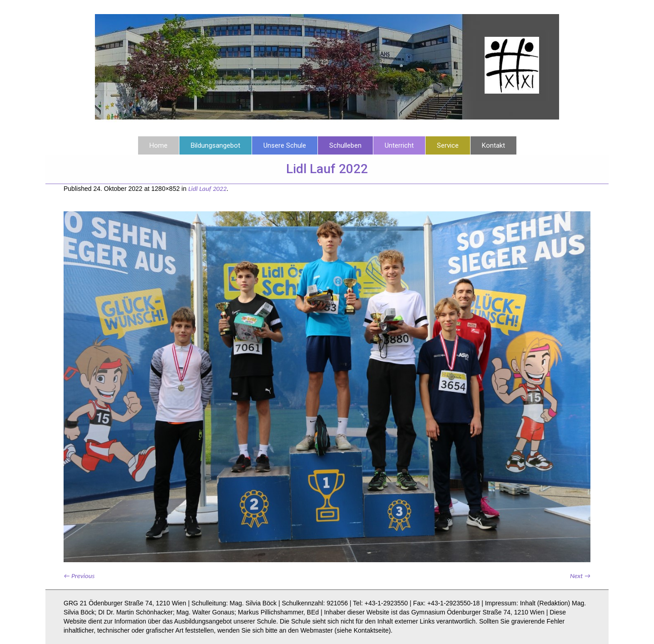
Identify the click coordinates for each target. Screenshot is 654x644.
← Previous (79, 576)
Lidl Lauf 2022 (207, 189)
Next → (580, 576)
